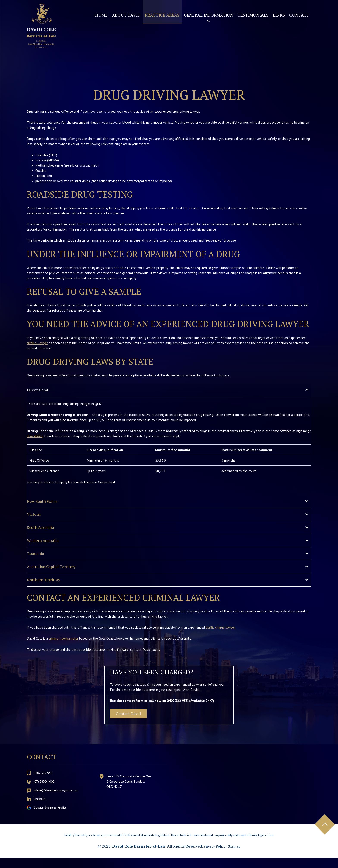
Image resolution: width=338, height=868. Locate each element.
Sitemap (236, 856)
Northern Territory (46, 587)
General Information (209, 15)
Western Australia (46, 545)
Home (101, 15)
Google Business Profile (51, 818)
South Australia (43, 531)
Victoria (35, 517)
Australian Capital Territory (56, 573)
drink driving (35, 437)
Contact (299, 15)
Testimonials (253, 15)
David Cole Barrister (46, 33)
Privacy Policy (213, 856)
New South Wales (45, 503)
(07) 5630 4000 (45, 792)
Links (279, 15)
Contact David (133, 722)
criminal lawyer (38, 343)
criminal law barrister (64, 646)
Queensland (39, 390)
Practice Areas (162, 15)
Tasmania (37, 559)
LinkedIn (40, 809)
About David (126, 15)
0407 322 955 (44, 783)
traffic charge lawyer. (221, 635)
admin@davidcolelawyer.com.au (57, 800)
